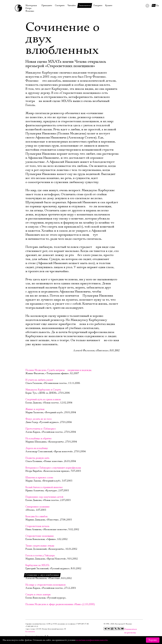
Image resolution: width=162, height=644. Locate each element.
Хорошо (153, 640)
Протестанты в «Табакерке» (41, 429)
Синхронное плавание (38, 507)
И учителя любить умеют (39, 380)
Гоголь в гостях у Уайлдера (40, 556)
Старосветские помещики (40, 536)
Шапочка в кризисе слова (39, 478)
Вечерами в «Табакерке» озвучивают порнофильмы (53, 468)
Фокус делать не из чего (39, 419)
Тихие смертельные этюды (40, 546)
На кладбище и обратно (38, 439)
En (158, 5)
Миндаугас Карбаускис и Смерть (43, 390)
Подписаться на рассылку (126, 629)
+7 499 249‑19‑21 (32, 626)
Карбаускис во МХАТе (37, 565)
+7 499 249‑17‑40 (82, 624)
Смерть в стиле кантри (38, 595)
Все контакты (30, 632)
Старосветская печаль (37, 526)
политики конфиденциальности (92, 640)
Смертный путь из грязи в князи (43, 399)
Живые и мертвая (35, 409)
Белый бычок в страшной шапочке (44, 487)
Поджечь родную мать (37, 458)
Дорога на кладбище (37, 448)
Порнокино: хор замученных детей (44, 497)
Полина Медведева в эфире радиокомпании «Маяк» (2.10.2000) (60, 604)
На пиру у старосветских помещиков (45, 585)
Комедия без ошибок (37, 516)
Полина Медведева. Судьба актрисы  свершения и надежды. (59, 370)
